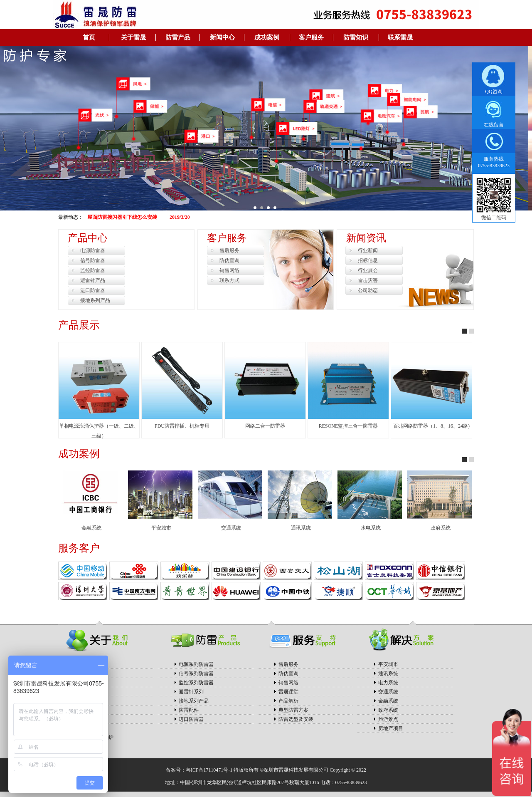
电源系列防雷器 (196, 664)
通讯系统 (301, 528)
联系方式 (229, 280)
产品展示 (79, 325)
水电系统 (371, 528)
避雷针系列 (191, 692)
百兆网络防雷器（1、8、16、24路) (431, 426)
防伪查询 (229, 260)
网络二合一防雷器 (265, 426)
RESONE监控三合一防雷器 (349, 426)
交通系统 (231, 528)
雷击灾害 (368, 280)
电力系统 (388, 683)
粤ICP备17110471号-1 (209, 770)
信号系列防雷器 (196, 673)
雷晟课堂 (288, 692)
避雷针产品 (93, 280)
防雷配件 (189, 710)
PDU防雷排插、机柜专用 (182, 426)
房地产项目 (391, 728)
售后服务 (229, 250)
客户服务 (227, 238)
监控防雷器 (93, 270)
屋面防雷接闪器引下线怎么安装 (122, 217)
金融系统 (91, 528)
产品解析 (288, 701)
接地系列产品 (95, 300)
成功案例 (79, 454)
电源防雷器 (93, 250)
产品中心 (88, 238)
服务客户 (79, 548)
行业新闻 (368, 250)
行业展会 (368, 270)
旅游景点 (388, 719)
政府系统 (441, 528)
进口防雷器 (93, 290)
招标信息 (368, 260)
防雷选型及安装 (296, 719)
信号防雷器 (93, 260)
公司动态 (368, 290)
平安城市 (161, 528)
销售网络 (229, 270)
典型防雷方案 (293, 710)
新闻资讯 (366, 238)
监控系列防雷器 (196, 683)
